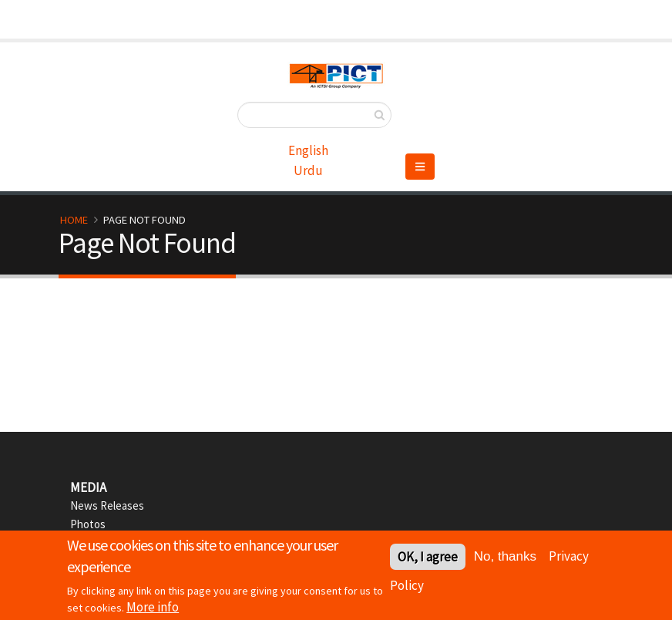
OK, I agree (428, 559)
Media (88, 487)
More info (153, 609)
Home (74, 220)
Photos (88, 524)
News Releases (107, 505)
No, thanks (505, 559)
